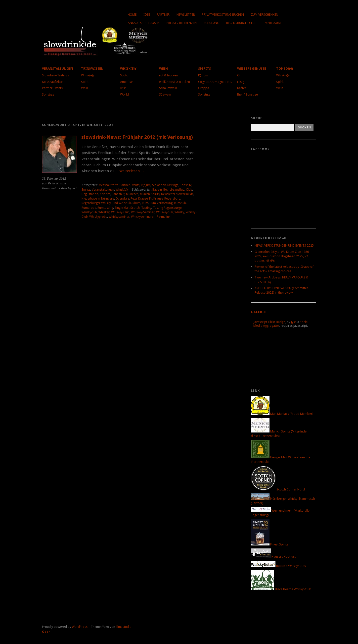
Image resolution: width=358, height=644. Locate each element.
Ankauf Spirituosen (144, 23)
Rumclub (180, 203)
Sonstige (48, 94)
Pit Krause (156, 199)
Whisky (179, 212)
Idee (147, 15)
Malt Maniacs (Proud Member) (282, 414)
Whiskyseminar (119, 217)
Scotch (125, 75)
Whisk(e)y (88, 75)
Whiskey (104, 212)
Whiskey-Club (120, 212)
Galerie (259, 312)
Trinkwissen (92, 69)
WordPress (80, 627)
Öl (239, 75)
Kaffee (242, 88)
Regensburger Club (241, 23)
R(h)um (203, 75)
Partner (163, 15)
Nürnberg (108, 199)
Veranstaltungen (58, 69)
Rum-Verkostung (161, 203)
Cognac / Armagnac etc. (215, 82)
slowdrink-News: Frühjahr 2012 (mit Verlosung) (137, 137)
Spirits (204, 69)
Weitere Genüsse (252, 69)
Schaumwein (168, 88)
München (132, 194)
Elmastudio (124, 627)
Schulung (211, 23)
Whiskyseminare (142, 217)
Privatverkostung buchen (223, 15)
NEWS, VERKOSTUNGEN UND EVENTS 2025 (284, 245)
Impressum (272, 23)
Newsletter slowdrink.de (177, 194)
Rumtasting (105, 208)
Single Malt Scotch (127, 208)
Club (189, 190)
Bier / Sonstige (247, 94)
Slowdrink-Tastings (55, 75)
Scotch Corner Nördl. (279, 489)
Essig (241, 82)
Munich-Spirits (150, 194)
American (127, 82)
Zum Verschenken (265, 15)
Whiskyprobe (98, 217)
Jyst (293, 322)
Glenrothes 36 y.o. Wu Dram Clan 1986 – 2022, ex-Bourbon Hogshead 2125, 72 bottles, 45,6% (283, 256)
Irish (123, 88)
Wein (85, 88)
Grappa (204, 88)
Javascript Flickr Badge (269, 322)
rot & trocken (168, 75)
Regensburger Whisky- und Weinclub (106, 203)
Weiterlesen (132, 171)
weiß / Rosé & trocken (175, 82)
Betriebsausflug (174, 190)
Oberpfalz (122, 199)
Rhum (136, 203)
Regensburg (172, 199)
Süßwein (165, 94)
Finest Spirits (269, 544)
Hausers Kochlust (273, 557)
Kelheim (105, 194)
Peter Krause (139, 199)
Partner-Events (52, 88)
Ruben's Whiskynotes (278, 566)
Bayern (157, 190)
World (124, 94)
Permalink (163, 217)
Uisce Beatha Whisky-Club (281, 589)
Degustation (90, 194)
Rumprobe (89, 208)
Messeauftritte (52, 82)
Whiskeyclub (165, 212)
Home (132, 15)
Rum (145, 203)
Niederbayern (91, 199)
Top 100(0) (285, 69)
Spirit (85, 82)
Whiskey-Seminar (143, 212)
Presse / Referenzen (182, 23)
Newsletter (186, 15)
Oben (46, 632)
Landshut (118, 194)
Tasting (146, 208)
